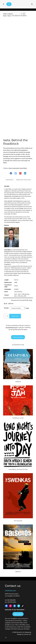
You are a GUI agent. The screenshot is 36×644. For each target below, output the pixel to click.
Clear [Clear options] (27, 308)
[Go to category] (24, 14)
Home (5, 16)
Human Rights (23, 168)
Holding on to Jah (18, 418)
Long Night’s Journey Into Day (18, 469)
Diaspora (18, 382)
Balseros (18, 572)
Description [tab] (10, 180)
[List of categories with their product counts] (13, 14)
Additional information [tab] (24, 180)
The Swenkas (18, 521)
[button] (11, 173)
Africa (9, 16)
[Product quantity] (6, 316)
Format (6, 308)
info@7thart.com (10, 590)
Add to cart (15, 316)
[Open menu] (4, 4)
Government (16, 168)
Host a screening (18, 337)
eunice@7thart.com (11, 327)
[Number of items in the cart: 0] (32, 4)
